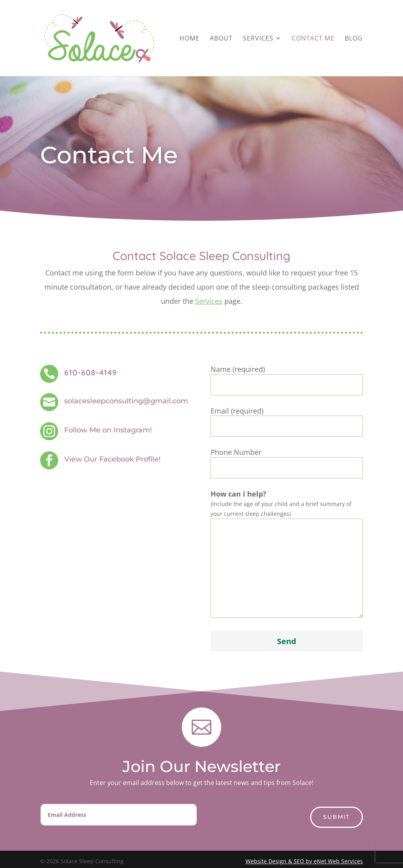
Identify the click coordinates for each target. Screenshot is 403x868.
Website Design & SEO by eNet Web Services (304, 861)
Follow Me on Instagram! (108, 430)
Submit (336, 817)
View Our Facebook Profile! (112, 459)
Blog (354, 39)
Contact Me (313, 39)
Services (258, 39)
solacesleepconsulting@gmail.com (126, 401)
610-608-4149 (91, 372)
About (221, 39)
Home (189, 39)
